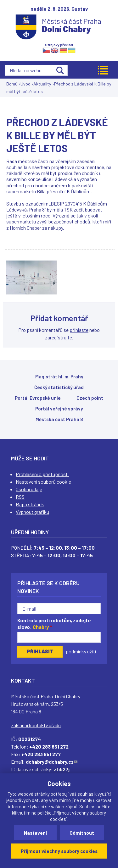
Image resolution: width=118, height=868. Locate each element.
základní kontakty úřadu (36, 725)
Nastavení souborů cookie (43, 482)
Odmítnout (82, 833)
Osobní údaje (29, 489)
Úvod (25, 84)
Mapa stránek (30, 504)
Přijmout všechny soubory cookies (59, 851)
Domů (12, 84)
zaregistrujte (59, 337)
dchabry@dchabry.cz (52, 762)
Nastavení (35, 833)
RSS (20, 497)
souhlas (85, 794)
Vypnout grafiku (32, 512)
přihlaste (79, 330)
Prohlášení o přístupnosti (42, 474)
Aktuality (42, 84)
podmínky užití (81, 651)
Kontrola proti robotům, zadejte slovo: (54, 624)
